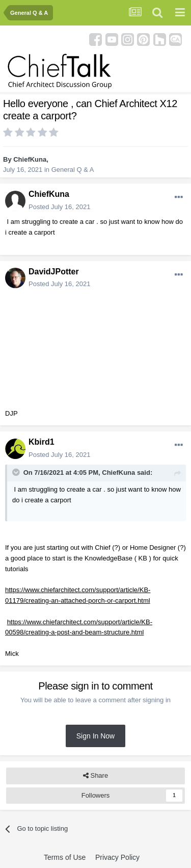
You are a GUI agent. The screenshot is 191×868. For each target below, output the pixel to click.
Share (95, 776)
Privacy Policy (117, 857)
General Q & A (73, 170)
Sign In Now (95, 736)
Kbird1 (42, 442)
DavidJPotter (54, 272)
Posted (59, 207)
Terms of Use (65, 857)
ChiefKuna (30, 159)
